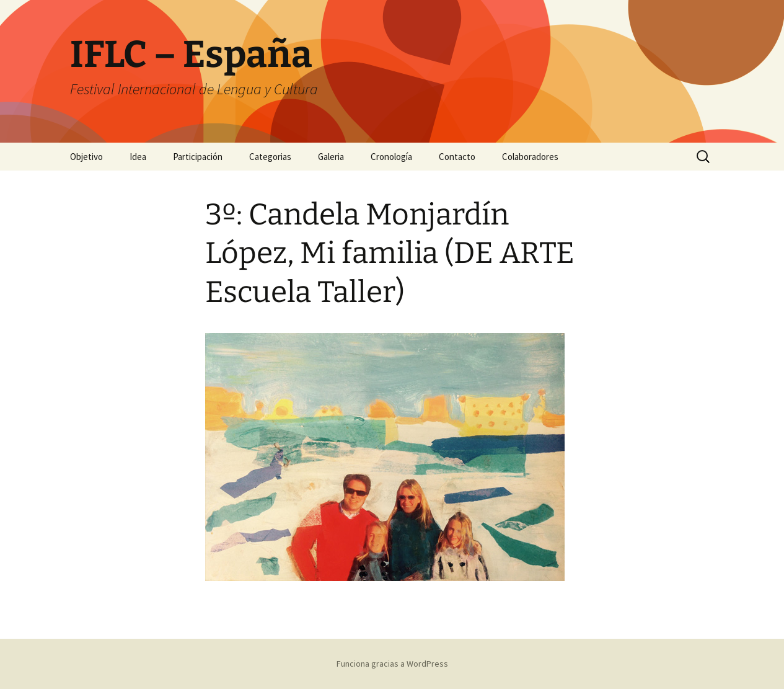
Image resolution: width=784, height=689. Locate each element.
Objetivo (86, 157)
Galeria (331, 157)
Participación (198, 157)
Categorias (270, 157)
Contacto (457, 157)
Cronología (391, 157)
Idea (138, 157)
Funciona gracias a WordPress (392, 664)
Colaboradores (530, 157)
